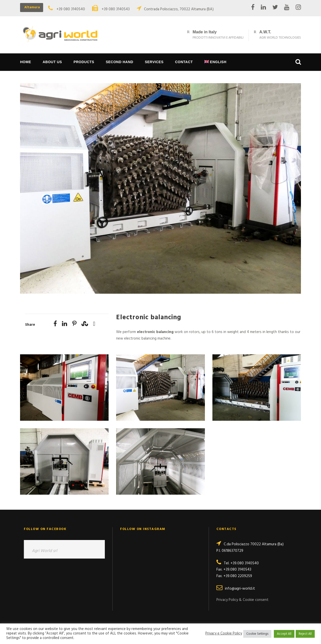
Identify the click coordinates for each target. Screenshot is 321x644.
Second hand (120, 62)
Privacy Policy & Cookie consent (243, 600)
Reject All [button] (305, 634)
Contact (184, 62)
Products (84, 62)
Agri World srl (45, 551)
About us (52, 62)
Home (26, 62)
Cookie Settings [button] (257, 634)
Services (154, 62)
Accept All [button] (284, 634)
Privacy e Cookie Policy (224, 634)
